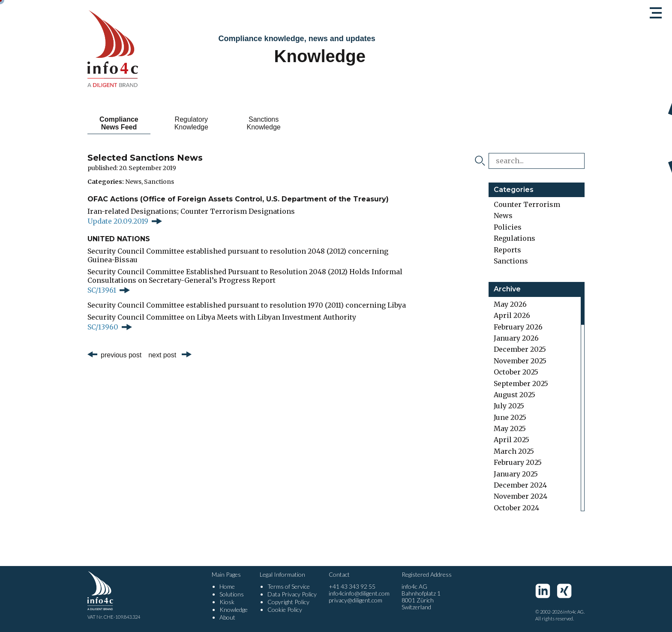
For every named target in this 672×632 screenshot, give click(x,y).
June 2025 (510, 417)
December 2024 (520, 485)
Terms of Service (289, 586)
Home (227, 586)
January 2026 (516, 338)
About (227, 617)
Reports (507, 250)
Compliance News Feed (119, 123)
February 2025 (518, 462)
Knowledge (234, 610)
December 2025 (520, 349)
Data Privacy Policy (292, 594)
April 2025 (511, 440)
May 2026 (510, 304)
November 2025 (520, 361)
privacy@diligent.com (355, 600)
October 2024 (516, 508)
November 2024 (520, 496)
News (133, 182)
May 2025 (510, 428)
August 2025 (514, 395)
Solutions (232, 594)
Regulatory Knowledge (191, 123)
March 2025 (514, 451)
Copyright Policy (288, 602)
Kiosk (227, 602)
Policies (508, 227)
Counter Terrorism (527, 204)
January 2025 (516, 474)
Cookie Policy (285, 610)
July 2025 (509, 406)
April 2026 (512, 315)
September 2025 (521, 383)
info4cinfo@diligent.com (359, 593)
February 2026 (518, 327)
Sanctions (159, 182)
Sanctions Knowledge (264, 123)
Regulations (514, 238)
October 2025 (516, 372)
